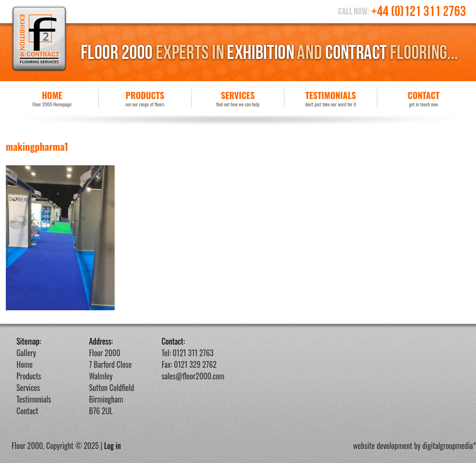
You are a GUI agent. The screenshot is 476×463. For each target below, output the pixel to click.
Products (145, 98)
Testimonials (331, 98)
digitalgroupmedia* (449, 446)
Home (52, 98)
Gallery (26, 353)
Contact (424, 98)
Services (238, 98)
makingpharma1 (37, 146)
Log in (112, 446)
